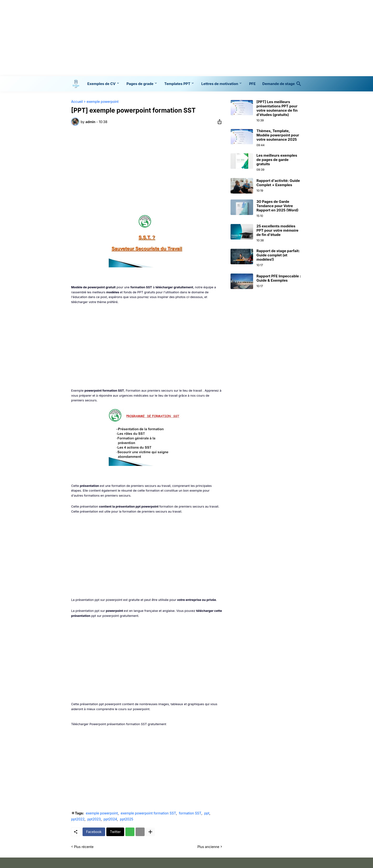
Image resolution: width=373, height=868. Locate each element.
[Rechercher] (298, 84)
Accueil (77, 102)
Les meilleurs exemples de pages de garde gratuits (277, 160)
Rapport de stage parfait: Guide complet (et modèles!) (278, 255)
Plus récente (84, 847)
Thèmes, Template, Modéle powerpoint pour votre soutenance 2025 (278, 135)
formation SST (190, 813)
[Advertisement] (186, 38)
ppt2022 (78, 819)
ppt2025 (127, 819)
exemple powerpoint (103, 102)
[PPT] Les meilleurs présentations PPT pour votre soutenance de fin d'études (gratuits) (277, 108)
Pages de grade (140, 84)
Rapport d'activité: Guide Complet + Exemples (278, 183)
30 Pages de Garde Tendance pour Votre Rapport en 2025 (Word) (277, 206)
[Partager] (218, 122)
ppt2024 (110, 819)
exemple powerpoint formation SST (148, 813)
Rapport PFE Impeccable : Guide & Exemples (279, 278)
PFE (252, 84)
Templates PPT (177, 84)
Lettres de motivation (220, 84)
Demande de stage (279, 84)
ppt (207, 813)
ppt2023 (94, 819)
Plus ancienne (208, 847)
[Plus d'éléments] (150, 832)
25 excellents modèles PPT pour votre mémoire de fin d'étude (277, 230)
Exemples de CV (101, 84)
